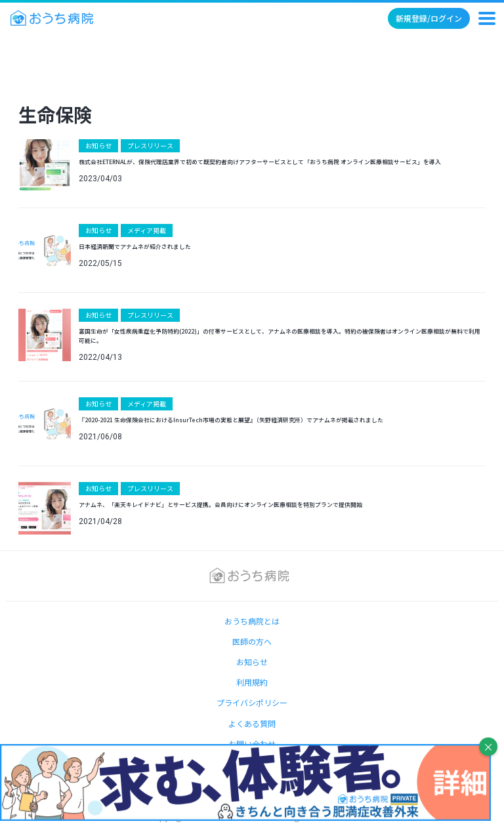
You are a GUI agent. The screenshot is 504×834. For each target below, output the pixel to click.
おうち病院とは (252, 621)
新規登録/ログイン (429, 18)
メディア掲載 (147, 230)
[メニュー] (487, 18)
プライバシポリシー (252, 702)
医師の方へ (252, 641)
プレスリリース (150, 145)
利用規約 (252, 682)
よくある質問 (252, 723)
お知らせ (98, 145)
